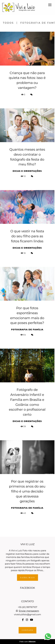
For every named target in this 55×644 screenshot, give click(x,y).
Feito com (27, 642)
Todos (8, 23)
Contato (27, 630)
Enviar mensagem (29, 611)
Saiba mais (27, 578)
